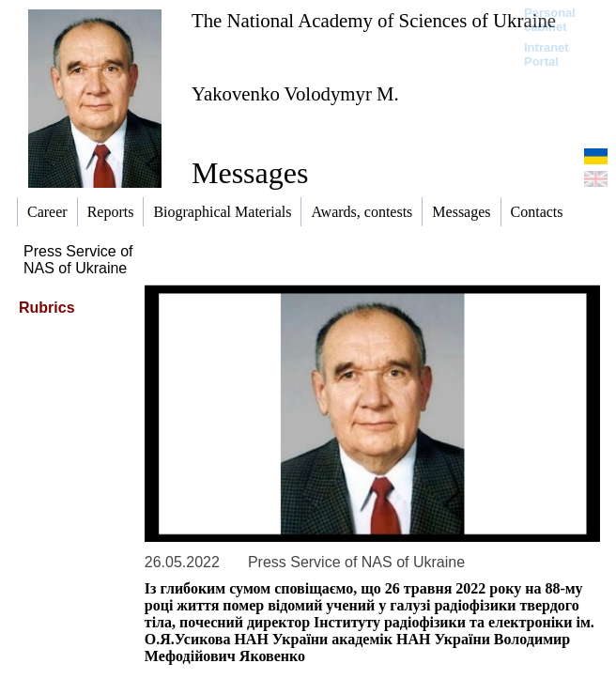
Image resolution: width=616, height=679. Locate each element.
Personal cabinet (550, 20)
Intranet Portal (547, 54)
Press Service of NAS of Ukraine (78, 260)
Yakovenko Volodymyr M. (295, 93)
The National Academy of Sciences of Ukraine (374, 20)
